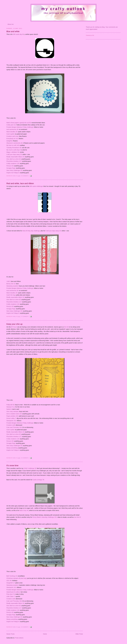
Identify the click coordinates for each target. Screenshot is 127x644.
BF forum (14, 327)
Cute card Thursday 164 (14, 427)
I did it (8, 281)
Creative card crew (12, 136)
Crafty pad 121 (11, 125)
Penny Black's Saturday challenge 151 (45, 517)
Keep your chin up (14, 324)
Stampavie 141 (11, 421)
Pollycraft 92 (10, 405)
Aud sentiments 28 (12, 129)
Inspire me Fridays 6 (13, 173)
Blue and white (13, 31)
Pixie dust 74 (11, 594)
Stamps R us (11, 407)
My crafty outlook (63, 9)
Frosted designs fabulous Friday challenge (20, 127)
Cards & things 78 (38, 480)
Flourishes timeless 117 (14, 161)
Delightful (9, 141)
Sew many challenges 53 (14, 170)
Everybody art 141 (12, 139)
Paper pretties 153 (12, 416)
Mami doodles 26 (12, 132)
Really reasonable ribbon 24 (15, 157)
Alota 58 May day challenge (31, 231)
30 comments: (25, 627)
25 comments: (25, 176)
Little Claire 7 (11, 596)
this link (66, 327)
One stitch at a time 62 (14, 159)
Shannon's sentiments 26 (14, 143)
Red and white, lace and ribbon (20, 183)
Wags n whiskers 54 (13, 152)
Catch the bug (11, 295)
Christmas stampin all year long (16, 578)
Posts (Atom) (19, 638)
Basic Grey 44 (24, 510)
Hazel (14, 176)
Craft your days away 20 (14, 154)
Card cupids (10, 134)
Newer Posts (10, 634)
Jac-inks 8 (77, 517)
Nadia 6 (9, 409)
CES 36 (9, 581)
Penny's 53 (10, 166)
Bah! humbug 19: (12, 576)
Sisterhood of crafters (13, 592)
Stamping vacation (12, 286)
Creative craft (11, 425)
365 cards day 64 (18, 34)
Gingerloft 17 (11, 583)
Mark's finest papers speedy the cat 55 (19, 123)
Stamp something (12, 448)
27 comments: (25, 316)
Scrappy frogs (11, 168)
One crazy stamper (12, 411)
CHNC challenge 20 (30, 468)
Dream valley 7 (11, 418)
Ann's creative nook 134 (14, 414)
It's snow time (12, 465)
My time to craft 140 (13, 145)
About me (11, 24)
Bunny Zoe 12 (11, 284)
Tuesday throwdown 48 (14, 148)
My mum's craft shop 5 (14, 150)
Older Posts (79, 634)
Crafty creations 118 (13, 164)
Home (45, 634)
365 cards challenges (36, 186)
